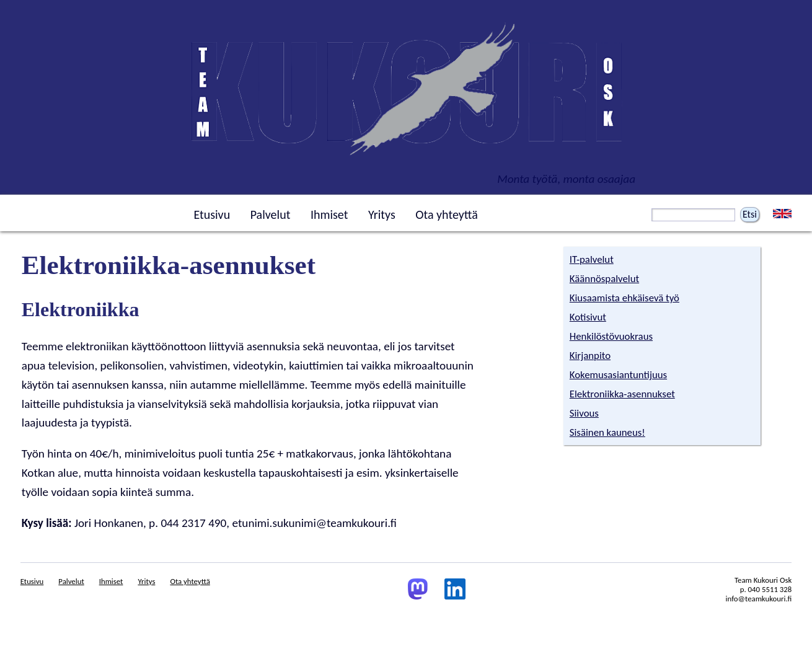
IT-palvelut (592, 259)
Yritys (382, 215)
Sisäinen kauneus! (607, 432)
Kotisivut (588, 317)
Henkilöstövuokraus (611, 336)
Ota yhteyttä (447, 215)
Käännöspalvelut (604, 279)
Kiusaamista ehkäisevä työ (624, 298)
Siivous (584, 413)
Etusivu (212, 215)
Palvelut (271, 215)
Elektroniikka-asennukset (622, 394)
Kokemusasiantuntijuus (618, 375)
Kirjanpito (590, 356)
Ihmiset (329, 215)
